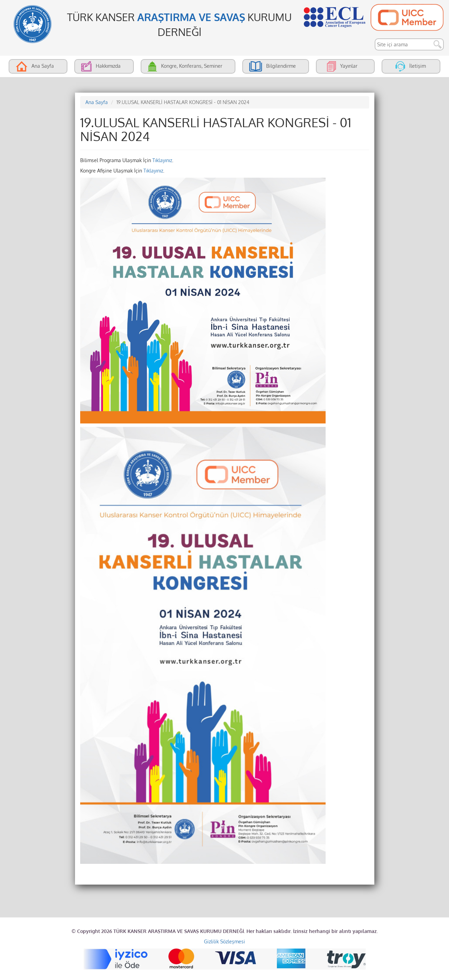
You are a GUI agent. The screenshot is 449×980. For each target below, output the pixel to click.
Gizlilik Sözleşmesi (224, 941)
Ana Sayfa (97, 102)
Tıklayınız (162, 160)
